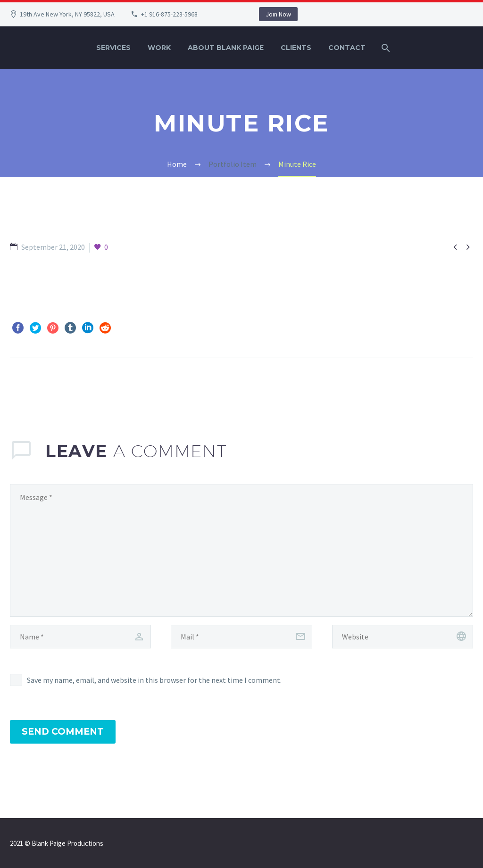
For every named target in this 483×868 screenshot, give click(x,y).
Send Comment (63, 732)
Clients (296, 48)
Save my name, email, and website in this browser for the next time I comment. (154, 680)
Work (159, 48)
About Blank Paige (226, 48)
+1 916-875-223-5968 (169, 14)
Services (113, 48)
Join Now (278, 14)
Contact (347, 48)
